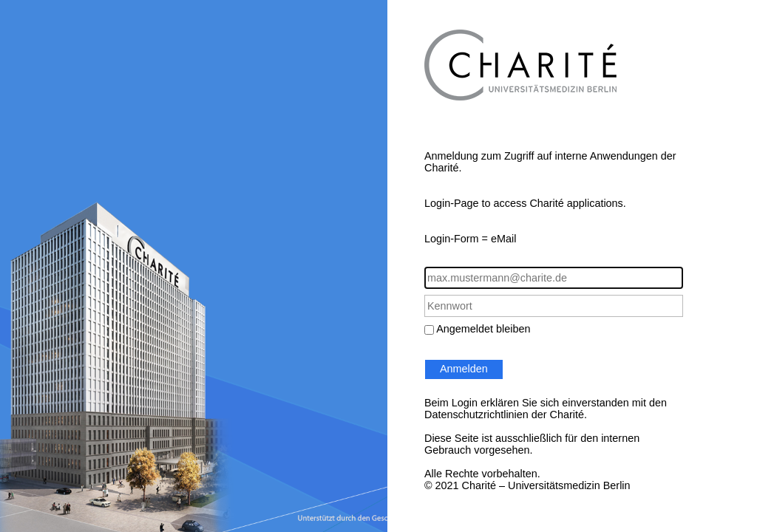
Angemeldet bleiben (483, 329)
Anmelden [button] (464, 369)
